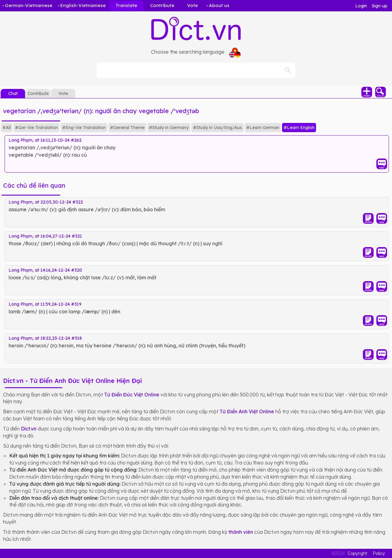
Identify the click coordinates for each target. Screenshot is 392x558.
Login (361, 6)
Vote (63, 94)
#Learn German (263, 128)
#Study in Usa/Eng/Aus (217, 128)
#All (7, 128)
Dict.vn (29, 429)
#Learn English (299, 128)
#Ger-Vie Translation (36, 128)
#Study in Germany (169, 128)
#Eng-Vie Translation (84, 128)
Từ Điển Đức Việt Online (132, 395)
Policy (379, 553)
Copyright (357, 553)
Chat (13, 94)
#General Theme (127, 128)
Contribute (38, 94)
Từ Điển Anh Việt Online (247, 411)
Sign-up (380, 6)
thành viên (241, 532)
